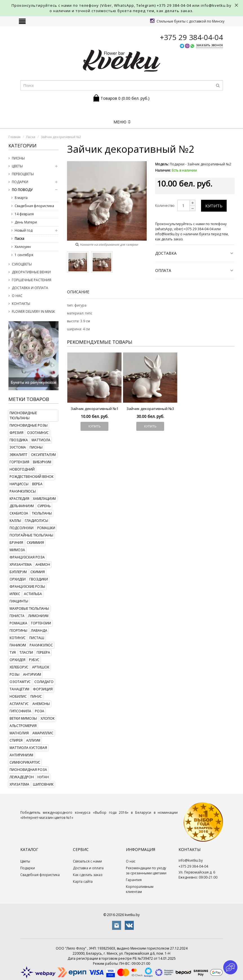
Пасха (19, 239)
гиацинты (19, 601)
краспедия (19, 499)
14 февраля (24, 214)
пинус (36, 696)
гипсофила (20, 711)
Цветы (17, 166)
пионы (36, 447)
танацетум (19, 689)
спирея (16, 740)
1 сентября (24, 255)
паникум (18, 645)
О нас (17, 296)
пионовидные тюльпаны (23, 415)
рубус (34, 660)
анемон (43, 565)
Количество (165, 206)
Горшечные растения (32, 280)
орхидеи (18, 579)
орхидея (17, 660)
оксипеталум (43, 455)
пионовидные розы (29, 425)
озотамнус (38, 433)
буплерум (18, 572)
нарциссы (19, 484)
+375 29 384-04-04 (174, 5)
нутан (43, 777)
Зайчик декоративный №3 (150, 409)
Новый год (24, 230)
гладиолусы (36, 521)
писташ (37, 638)
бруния (16, 543)
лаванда (39, 630)
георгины (18, 630)
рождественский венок (32, 477)
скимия (38, 572)
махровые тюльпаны (29, 608)
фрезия (16, 433)
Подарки (20, 182)
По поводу (22, 190)
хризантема (21, 565)
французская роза (27, 557)
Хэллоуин (23, 247)
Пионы (18, 158)
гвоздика (19, 440)
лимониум (38, 616)
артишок (41, 667)
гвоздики (39, 579)
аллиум (33, 740)
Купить (214, 206)
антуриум (32, 674)
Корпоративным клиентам (140, 889)
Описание (78, 292)
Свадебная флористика (34, 206)
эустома (18, 447)
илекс (15, 594)
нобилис (18, 696)
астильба (33, 594)
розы (15, 674)
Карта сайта (83, 882)
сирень (44, 506)
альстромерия (23, 726)
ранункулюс (41, 645)
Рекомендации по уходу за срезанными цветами (146, 871)
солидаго (44, 682)
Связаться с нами (87, 861)
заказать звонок (209, 45)
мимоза (17, 550)
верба (37, 484)
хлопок (48, 718)
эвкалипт (18, 455)
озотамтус (20, 682)
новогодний (22, 469)
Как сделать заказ (88, 875)
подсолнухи (22, 528)
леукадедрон (22, 777)
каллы (15, 521)
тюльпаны (42, 513)
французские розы (27, 587)
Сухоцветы (22, 264)
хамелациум (44, 499)
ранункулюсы (23, 491)
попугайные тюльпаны (31, 535)
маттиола (41, 440)
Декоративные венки (31, 272)
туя (13, 652)
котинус (18, 638)
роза (40, 711)
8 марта (21, 198)
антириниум (21, 755)
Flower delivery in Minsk (33, 311)
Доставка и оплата (30, 288)
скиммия (35, 543)
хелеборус (19, 667)
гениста (17, 616)
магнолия (19, 733)
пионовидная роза (28, 770)
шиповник (43, 784)
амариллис (43, 733)
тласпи (26, 652)
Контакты (21, 304)
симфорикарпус (25, 762)
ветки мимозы (23, 718)
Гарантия (134, 880)
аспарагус (19, 704)
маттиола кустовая (28, 748)
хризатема (19, 784)
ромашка (18, 623)
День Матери (26, 222)
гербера (43, 652)
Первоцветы (23, 174)
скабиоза (19, 513)
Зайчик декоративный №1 (94, 409)
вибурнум (42, 462)
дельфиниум (22, 506)
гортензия (19, 462)
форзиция (43, 689)
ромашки (46, 528)
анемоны (41, 704)
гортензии (41, 623)
